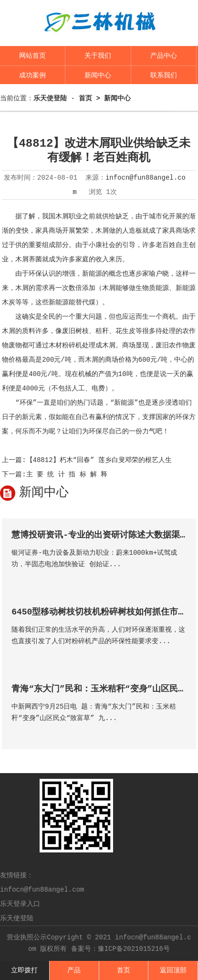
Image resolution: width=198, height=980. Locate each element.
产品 (74, 970)
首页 (124, 970)
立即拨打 (24, 970)
